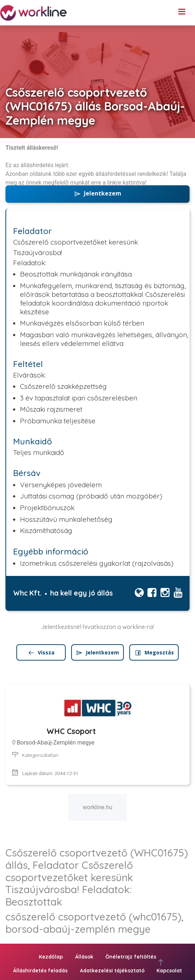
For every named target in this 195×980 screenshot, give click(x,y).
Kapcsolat (169, 971)
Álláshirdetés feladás (40, 971)
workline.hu (98, 807)
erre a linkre (106, 183)
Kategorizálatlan (40, 755)
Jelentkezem (97, 193)
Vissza (41, 652)
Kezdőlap (51, 957)
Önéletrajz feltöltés (131, 957)
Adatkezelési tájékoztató (112, 971)
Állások (84, 957)
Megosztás (154, 652)
